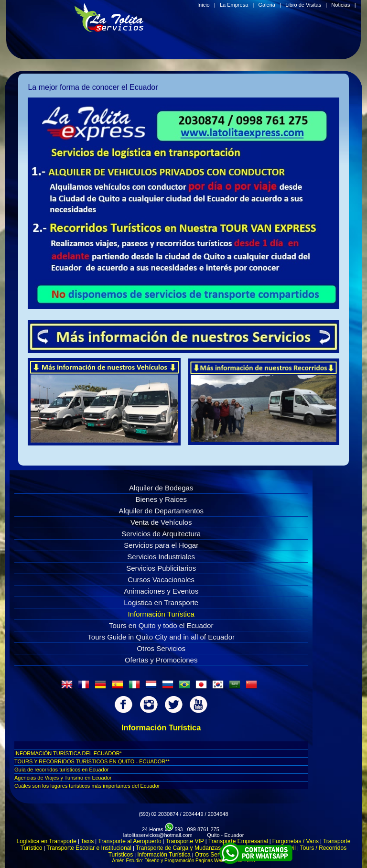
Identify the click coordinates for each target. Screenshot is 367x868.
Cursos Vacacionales (161, 580)
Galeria (266, 5)
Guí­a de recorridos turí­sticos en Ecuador (61, 770)
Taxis (87, 841)
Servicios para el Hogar (161, 545)
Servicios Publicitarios (161, 568)
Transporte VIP (185, 841)
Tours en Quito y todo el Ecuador (161, 625)
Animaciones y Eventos (161, 591)
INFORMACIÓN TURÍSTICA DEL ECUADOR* (68, 753)
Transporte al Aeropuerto (130, 841)
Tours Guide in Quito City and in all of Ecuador (161, 637)
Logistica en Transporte (161, 602)
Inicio (204, 5)
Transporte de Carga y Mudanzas (178, 848)
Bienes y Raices (161, 499)
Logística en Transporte (47, 841)
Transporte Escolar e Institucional (89, 848)
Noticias (340, 5)
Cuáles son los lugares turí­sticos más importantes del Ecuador (87, 786)
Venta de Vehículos (161, 522)
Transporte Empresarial (238, 841)
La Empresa (234, 5)
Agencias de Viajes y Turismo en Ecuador (63, 778)
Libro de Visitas (303, 5)
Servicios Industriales (161, 557)
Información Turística (161, 614)
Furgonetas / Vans (296, 841)
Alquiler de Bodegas (161, 488)
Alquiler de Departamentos (161, 511)
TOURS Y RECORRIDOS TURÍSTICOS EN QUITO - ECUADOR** (92, 761)
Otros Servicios (161, 648)
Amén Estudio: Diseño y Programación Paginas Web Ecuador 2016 (184, 861)
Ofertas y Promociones (161, 660)
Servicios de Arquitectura (161, 534)
